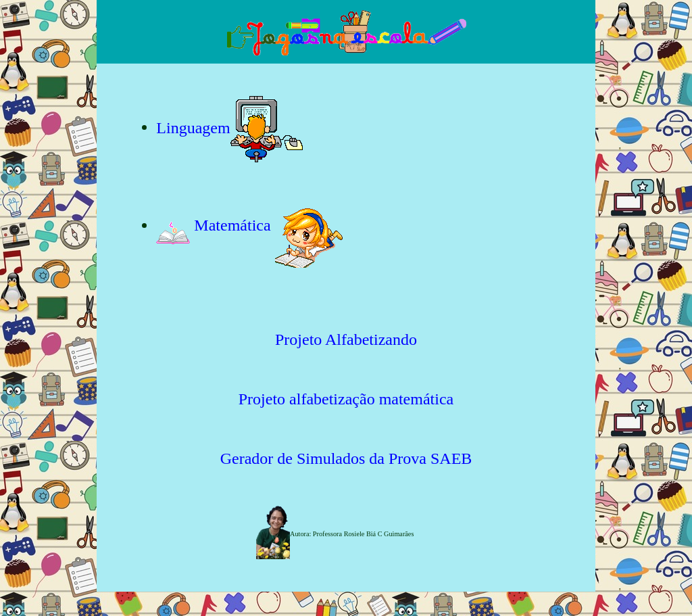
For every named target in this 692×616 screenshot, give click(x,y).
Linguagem (193, 127)
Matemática (215, 225)
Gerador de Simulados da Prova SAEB (346, 458)
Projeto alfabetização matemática (346, 399)
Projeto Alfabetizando (346, 339)
